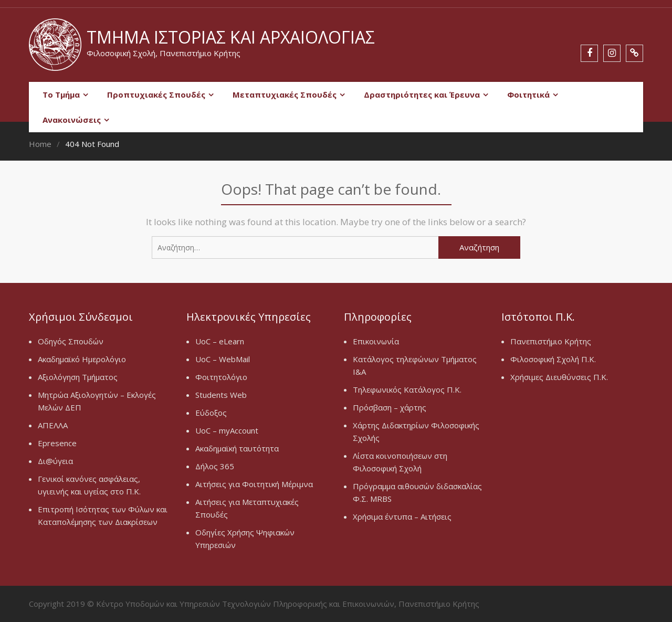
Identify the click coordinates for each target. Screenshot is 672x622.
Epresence (57, 443)
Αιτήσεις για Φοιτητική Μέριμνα (254, 484)
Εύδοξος (211, 413)
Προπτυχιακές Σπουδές (156, 94)
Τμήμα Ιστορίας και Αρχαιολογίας (231, 37)
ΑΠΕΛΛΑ (53, 425)
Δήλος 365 (215, 466)
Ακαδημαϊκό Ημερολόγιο (82, 359)
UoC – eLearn (220, 341)
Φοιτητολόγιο (221, 377)
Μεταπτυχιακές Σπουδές (285, 94)
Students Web (221, 395)
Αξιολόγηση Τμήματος (78, 377)
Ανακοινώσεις (72, 120)
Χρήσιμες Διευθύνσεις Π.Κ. (559, 377)
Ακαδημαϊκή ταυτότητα (237, 448)
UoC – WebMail (223, 359)
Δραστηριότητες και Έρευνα (422, 94)
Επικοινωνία (376, 341)
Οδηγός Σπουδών (71, 341)
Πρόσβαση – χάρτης (390, 407)
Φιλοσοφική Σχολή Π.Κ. (553, 359)
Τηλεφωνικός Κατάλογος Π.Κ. (407, 389)
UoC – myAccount (227, 430)
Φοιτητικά (528, 94)
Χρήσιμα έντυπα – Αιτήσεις (402, 516)
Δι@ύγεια (55, 461)
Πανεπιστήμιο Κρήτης (551, 341)
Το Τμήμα (61, 94)
